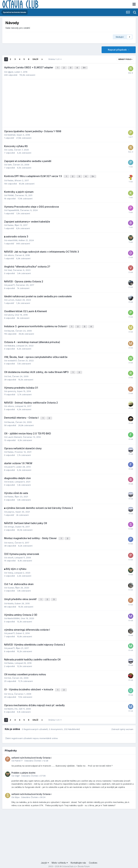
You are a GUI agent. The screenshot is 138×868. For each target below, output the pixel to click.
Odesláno (36, 755)
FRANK (11, 194)
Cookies (93, 857)
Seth (10, 164)
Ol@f (17, 770)
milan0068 (12, 239)
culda (10, 149)
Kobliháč (11, 134)
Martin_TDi (12, 703)
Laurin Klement (15, 433)
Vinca (10, 688)
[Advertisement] (69, 102)
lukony (11, 313)
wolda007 (12, 358)
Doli (9, 374)
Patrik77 (19, 755)
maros (10, 538)
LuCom (11, 298)
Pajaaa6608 (13, 209)
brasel (10, 478)
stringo (11, 523)
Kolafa (10, 599)
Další (35, 59)
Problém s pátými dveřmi (23, 767)
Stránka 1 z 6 (55, 59)
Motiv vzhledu (60, 857)
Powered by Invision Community (69, 863)
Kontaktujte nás (78, 857)
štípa (17, 791)
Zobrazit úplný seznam (122, 724)
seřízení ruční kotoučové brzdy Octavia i (31, 752)
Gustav (11, 583)
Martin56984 (14, 613)
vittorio (11, 254)
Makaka (11, 343)
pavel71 (11, 284)
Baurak (11, 329)
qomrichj (12, 388)
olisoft (10, 553)
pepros (11, 508)
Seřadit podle (125, 59)
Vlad (10, 269)
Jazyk (45, 857)
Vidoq (10, 568)
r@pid (10, 71)
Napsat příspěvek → (119, 50)
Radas (10, 179)
